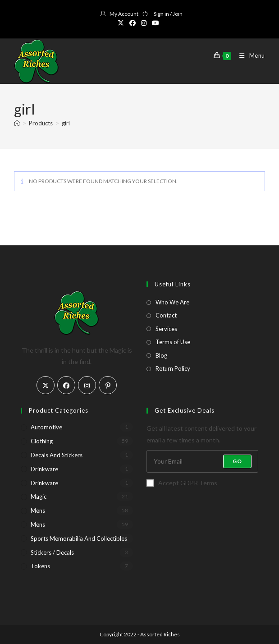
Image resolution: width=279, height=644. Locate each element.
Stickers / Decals (52, 552)
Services (166, 329)
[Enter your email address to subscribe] (203, 461)
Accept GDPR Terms (182, 483)
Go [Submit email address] (237, 461)
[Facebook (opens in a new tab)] (133, 23)
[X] (46, 385)
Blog (161, 355)
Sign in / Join (168, 14)
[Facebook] (66, 385)
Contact (166, 315)
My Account (124, 14)
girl (66, 123)
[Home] (17, 123)
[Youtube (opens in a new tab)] (156, 23)
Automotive (46, 427)
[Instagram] (87, 385)
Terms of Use (173, 342)
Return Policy (173, 368)
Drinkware (44, 469)
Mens (38, 511)
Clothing (42, 441)
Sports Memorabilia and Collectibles (79, 538)
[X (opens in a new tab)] (122, 23)
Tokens (40, 566)
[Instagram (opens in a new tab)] (144, 23)
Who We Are (172, 302)
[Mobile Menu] (249, 55)
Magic (39, 497)
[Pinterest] (108, 385)
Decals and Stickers (57, 455)
